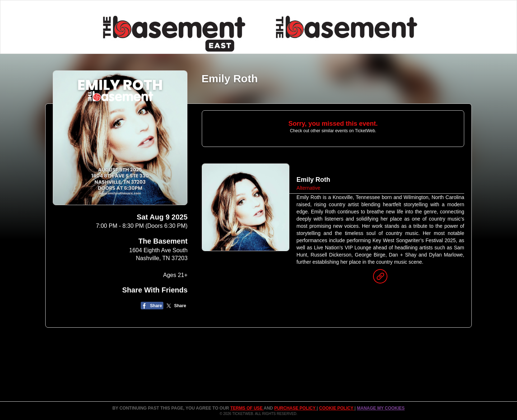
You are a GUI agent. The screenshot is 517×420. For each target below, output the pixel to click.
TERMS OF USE (247, 408)
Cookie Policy (337, 408)
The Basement (163, 241)
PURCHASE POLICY (295, 408)
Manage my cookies (381, 408)
